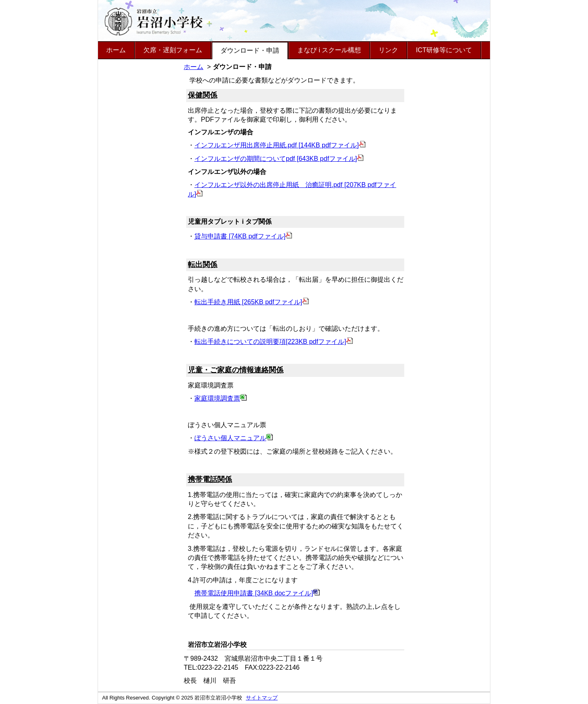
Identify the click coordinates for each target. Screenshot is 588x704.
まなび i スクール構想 (329, 50)
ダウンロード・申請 (250, 50)
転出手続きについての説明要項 (240, 342)
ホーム (116, 50)
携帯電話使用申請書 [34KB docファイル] (257, 593)
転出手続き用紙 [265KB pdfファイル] (252, 302)
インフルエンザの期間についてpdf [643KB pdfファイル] (279, 159)
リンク (388, 50)
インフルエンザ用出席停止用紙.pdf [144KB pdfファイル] (280, 145)
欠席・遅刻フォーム (173, 50)
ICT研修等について (444, 50)
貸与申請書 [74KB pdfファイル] (243, 236)
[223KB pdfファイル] (319, 342)
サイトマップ (262, 698)
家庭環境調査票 (220, 398)
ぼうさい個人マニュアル (234, 438)
